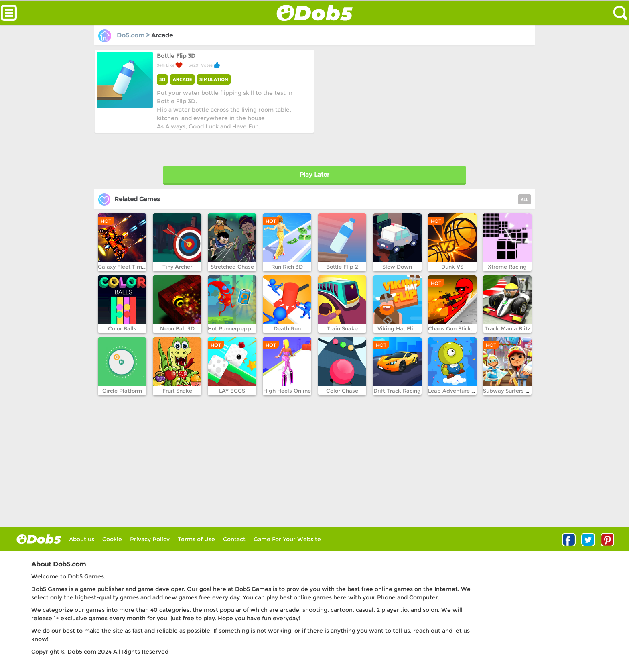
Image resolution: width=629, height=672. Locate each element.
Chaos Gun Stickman (455, 328)
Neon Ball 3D (177, 328)
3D (162, 79)
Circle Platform (122, 391)
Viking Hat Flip (397, 328)
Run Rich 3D (287, 267)
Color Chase (342, 391)
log (39, 539)
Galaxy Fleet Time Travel (130, 267)
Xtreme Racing (507, 267)
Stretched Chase (232, 267)
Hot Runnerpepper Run (238, 328)
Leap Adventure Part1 (456, 391)
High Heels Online (287, 391)
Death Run (287, 328)
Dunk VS (452, 267)
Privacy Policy (150, 539)
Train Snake (342, 328)
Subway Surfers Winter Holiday (524, 391)
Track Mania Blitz (507, 328)
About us (82, 539)
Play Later (314, 174)
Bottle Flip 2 (342, 267)
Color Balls (122, 328)
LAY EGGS (232, 391)
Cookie (112, 539)
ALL (525, 200)
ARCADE (182, 79)
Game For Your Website (287, 539)
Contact (234, 539)
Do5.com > (125, 35)
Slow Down (397, 267)
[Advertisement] (423, 106)
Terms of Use (196, 539)
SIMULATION (214, 79)
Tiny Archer (177, 267)
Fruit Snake (177, 391)
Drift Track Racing (397, 391)
